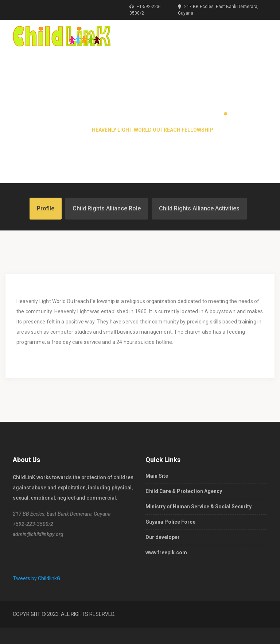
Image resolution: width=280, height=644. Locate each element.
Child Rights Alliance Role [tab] (107, 208)
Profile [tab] (46, 208)
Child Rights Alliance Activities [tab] (199, 208)
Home (74, 130)
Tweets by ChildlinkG (36, 578)
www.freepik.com (166, 552)
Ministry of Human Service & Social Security (199, 507)
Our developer (163, 537)
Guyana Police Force (170, 522)
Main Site (157, 476)
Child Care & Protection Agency (184, 491)
